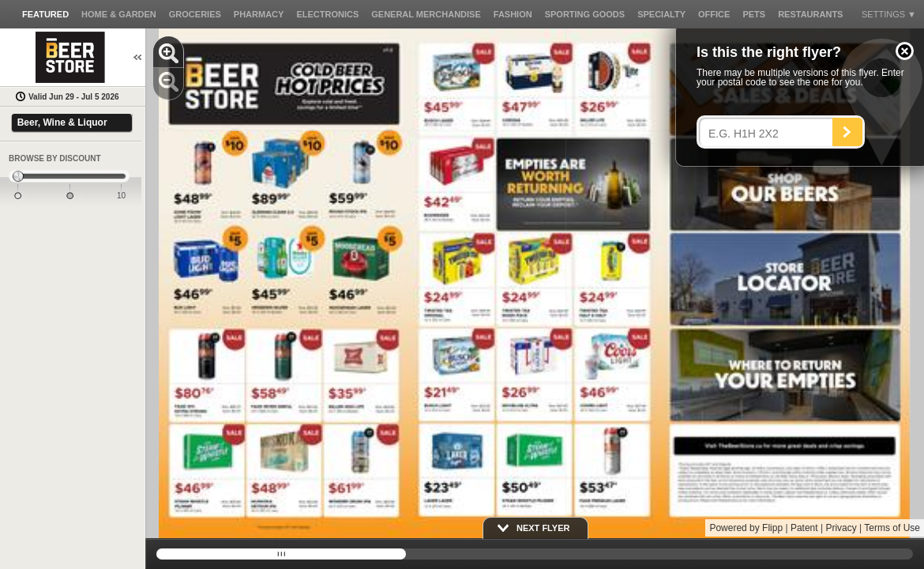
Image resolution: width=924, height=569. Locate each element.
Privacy (841, 528)
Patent (804, 528)
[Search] (847, 132)
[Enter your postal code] (770, 134)
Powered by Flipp (746, 528)
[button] (905, 51)
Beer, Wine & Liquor (62, 122)
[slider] (69, 177)
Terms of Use (892, 528)
